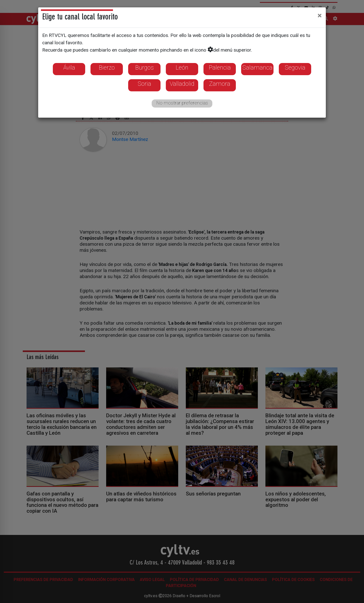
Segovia (295, 68)
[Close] (320, 15)
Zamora (220, 84)
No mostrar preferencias (182, 103)
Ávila (69, 68)
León (182, 68)
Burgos (144, 68)
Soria (144, 84)
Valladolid (182, 84)
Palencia (220, 68)
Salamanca (257, 68)
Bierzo (107, 68)
